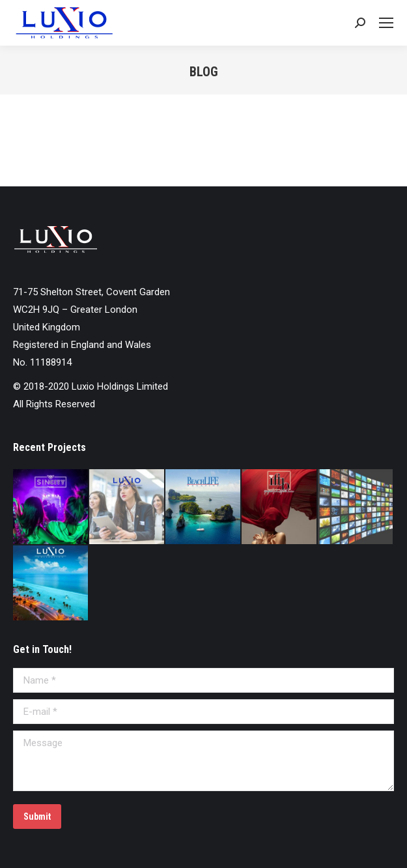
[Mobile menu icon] (386, 23)
